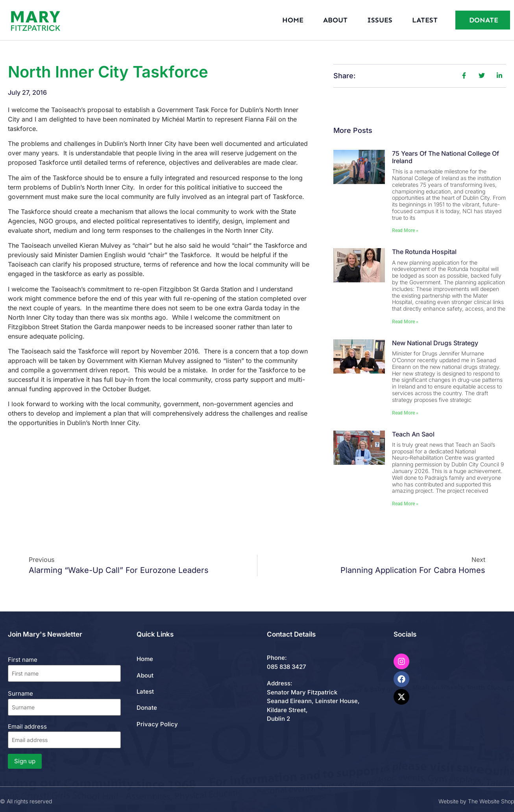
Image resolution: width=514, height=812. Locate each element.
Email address (64, 736)
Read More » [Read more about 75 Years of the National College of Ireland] (405, 230)
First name (23, 660)
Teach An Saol (413, 434)
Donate (147, 708)
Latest (425, 20)
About (335, 20)
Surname (20, 693)
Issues (380, 20)
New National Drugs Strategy (435, 343)
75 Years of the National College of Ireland (446, 157)
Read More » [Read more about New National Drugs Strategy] (405, 413)
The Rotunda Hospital (424, 252)
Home (293, 20)
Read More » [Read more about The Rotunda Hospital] (405, 322)
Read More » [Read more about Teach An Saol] (405, 504)
